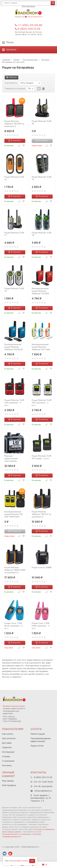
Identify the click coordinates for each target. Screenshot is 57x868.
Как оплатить (9, 739)
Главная (6, 60)
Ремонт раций (38, 734)
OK (32, 861)
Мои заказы (8, 781)
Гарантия (7, 748)
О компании (8, 761)
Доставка (7, 743)
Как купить (8, 734)
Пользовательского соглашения (16, 834)
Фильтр (11, 77)
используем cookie (18, 861)
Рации (16, 60)
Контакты (7, 766)
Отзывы (6, 757)
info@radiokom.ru (35, 17)
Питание (45, 60)
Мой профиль (9, 785)
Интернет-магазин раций (14, 706)
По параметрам (30, 60)
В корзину (14, 140)
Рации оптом (37, 746)
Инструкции (8, 752)
